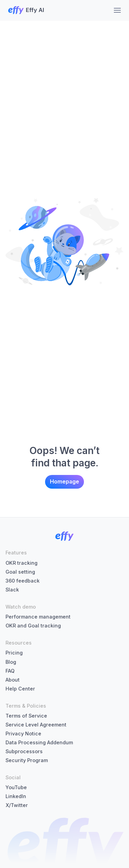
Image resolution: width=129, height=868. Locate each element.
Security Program (27, 760)
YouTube (16, 787)
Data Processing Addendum (39, 742)
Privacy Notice (23, 733)
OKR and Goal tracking (33, 626)
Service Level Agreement (36, 725)
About (13, 680)
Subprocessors (24, 751)
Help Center (20, 689)
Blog (11, 662)
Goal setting (20, 572)
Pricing (14, 653)
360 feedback (23, 581)
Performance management (38, 617)
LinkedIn (16, 796)
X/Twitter (17, 805)
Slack (12, 590)
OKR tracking (21, 563)
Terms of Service (26, 716)
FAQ (10, 671)
